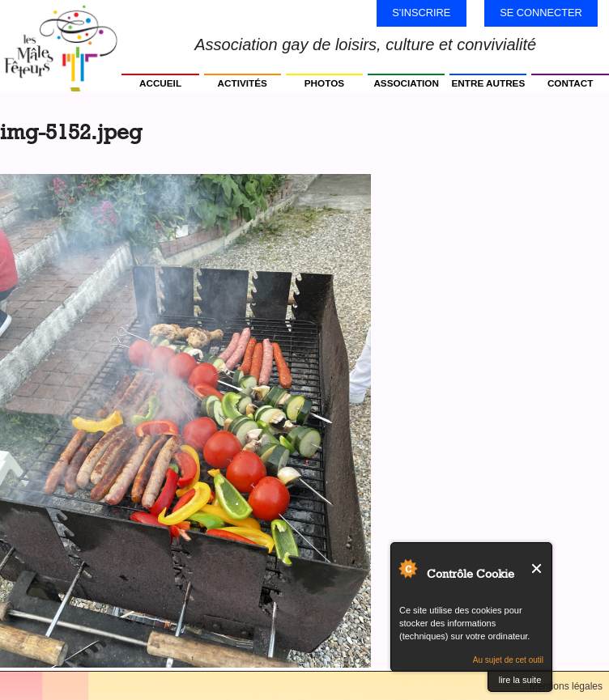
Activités (243, 83)
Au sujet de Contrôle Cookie (407, 568)
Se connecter (541, 13)
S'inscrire (421, 13)
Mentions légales (566, 686)
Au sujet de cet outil (508, 660)
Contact (570, 83)
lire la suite (520, 680)
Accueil (160, 83)
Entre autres (489, 83)
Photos (324, 83)
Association (406, 83)
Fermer (537, 568)
